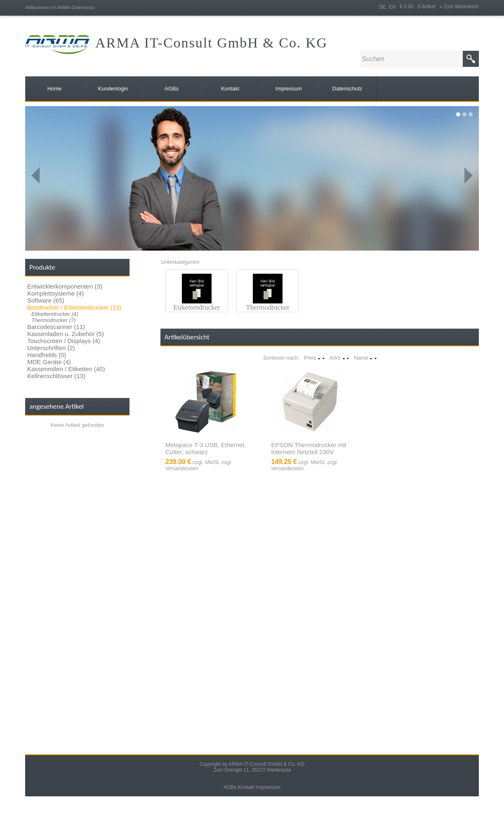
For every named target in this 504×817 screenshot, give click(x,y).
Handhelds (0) (47, 355)
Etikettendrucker (197, 307)
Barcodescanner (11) (56, 327)
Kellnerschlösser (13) (56, 376)
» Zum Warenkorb (459, 7)
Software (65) (46, 300)
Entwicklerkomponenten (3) (65, 286)
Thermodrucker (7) (54, 320)
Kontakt (246, 787)
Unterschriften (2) (51, 348)
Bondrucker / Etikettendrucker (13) (74, 307)
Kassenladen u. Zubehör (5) (66, 334)
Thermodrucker (268, 307)
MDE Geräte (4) (49, 362)
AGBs (230, 787)
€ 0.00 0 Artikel (419, 7)
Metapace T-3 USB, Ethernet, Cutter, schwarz (206, 448)
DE (383, 7)
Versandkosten (182, 469)
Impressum (268, 787)
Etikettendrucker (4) (55, 314)
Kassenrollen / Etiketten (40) (66, 369)
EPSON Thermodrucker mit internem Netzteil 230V (309, 448)
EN (392, 7)
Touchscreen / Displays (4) (64, 341)
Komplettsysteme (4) (56, 293)
